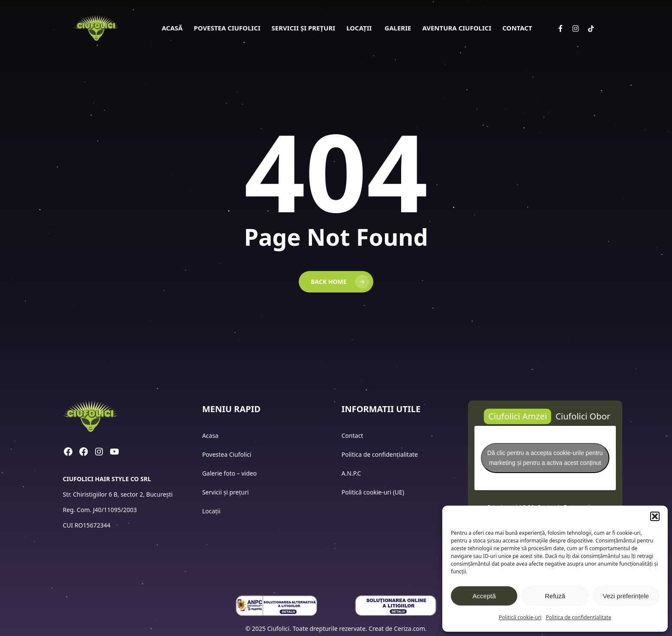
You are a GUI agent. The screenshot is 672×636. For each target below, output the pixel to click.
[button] (655, 516)
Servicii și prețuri (226, 492)
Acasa (210, 436)
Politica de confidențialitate (578, 617)
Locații (212, 511)
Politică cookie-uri (520, 617)
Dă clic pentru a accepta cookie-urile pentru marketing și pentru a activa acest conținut (545, 458)
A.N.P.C (351, 473)
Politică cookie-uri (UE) (373, 492)
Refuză (555, 596)
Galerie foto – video (230, 473)
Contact (353, 436)
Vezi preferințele (626, 596)
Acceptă (484, 596)
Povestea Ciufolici (227, 454)
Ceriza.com (409, 628)
